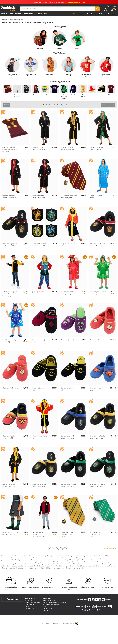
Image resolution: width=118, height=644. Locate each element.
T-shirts (55, 95)
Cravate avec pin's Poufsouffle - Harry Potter (67, 534)
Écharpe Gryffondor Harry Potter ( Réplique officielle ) (10, 150)
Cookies (45, 606)
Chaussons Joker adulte (69, 340)
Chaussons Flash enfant (98, 340)
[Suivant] (69, 549)
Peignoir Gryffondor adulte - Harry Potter (38, 197)
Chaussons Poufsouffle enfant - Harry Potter (98, 437)
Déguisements (16, 14)
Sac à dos (26, 95)
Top (75, 14)
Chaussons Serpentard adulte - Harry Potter (98, 485)
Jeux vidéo (106, 75)
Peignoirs (36, 95)
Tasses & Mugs (45, 95)
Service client (12, 599)
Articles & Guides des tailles (32, 602)
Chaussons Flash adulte (10, 388)
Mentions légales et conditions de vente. (54, 602)
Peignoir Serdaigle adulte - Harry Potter (38, 149)
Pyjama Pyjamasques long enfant (38, 293)
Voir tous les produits (110, 549)
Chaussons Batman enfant (38, 389)
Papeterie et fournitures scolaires (64, 96)
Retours (27, 606)
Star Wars (50, 75)
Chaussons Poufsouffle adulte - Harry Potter (39, 485)
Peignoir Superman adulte (96, 197)
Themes (4, 14)
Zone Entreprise (47, 608)
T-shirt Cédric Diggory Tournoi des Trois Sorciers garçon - (9, 294)
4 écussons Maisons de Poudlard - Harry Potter (39, 245)
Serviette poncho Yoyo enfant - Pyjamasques (10, 341)
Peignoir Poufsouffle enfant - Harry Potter (9, 485)
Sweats (73, 95)
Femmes (40, 48)
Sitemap (45, 611)
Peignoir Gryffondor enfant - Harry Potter (9, 197)
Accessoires (29, 14)
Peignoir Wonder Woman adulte (69, 245)
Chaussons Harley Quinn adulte (40, 341)
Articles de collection (83, 96)
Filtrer (6, 105)
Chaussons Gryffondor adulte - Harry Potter (10, 245)
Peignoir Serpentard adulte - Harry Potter (97, 149)
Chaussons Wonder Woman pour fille (9, 437)
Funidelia (4, 19)
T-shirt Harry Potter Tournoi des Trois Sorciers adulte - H (38, 534)
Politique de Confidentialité (51, 604)
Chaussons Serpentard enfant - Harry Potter (68, 485)
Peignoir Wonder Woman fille (40, 437)
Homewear (101, 95)
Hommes (59, 48)
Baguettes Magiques (17, 96)
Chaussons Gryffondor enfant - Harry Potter (97, 245)
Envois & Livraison (30, 604)
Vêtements (111, 95)
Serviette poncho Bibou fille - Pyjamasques (69, 293)
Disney (69, 75)
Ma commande (29, 600)
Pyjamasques (31, 75)
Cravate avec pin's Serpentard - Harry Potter (96, 534)
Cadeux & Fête (42, 14)
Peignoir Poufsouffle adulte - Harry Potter (68, 149)
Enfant (78, 48)
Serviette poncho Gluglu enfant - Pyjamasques (98, 293)
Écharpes (8, 95)
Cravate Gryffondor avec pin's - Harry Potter (69, 197)
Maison (92, 95)
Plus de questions (30, 608)
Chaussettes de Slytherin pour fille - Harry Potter (10, 533)
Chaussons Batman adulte (67, 389)
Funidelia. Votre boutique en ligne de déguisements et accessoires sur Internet (8, 9)
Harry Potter (12, 75)
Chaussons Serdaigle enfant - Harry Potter (68, 437)
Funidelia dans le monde (50, 600)
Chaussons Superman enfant (97, 389)
